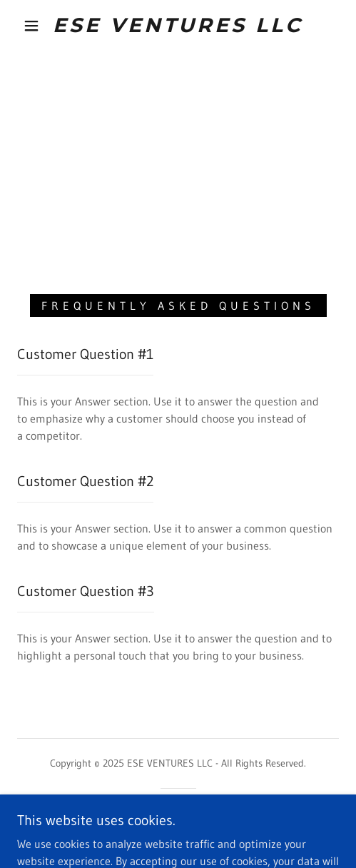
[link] (178, 26)
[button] (33, 26)
